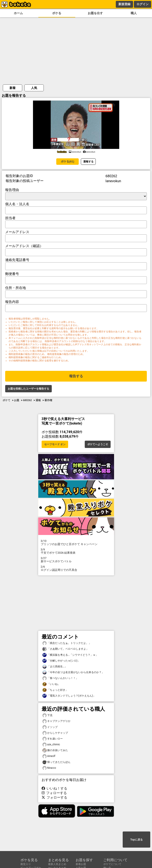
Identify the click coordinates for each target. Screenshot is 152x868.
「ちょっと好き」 (55, 690)
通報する (88, 161)
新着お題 (81, 864)
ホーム (18, 13)
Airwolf (49, 756)
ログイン (143, 4)
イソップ (50, 727)
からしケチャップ (55, 733)
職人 (134, 13)
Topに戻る (136, 840)
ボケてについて (112, 864)
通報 (38, 400)
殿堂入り (26, 864)
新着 (13, 88)
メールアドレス (17, 232)
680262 (27, 400)
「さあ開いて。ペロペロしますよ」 (66, 649)
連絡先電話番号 (17, 260)
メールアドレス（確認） (24, 246)
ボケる (57, 13)
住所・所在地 (16, 288)
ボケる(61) (67, 161)
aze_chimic (51, 745)
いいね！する (55, 788)
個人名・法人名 (17, 204)
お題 (17, 400)
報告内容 (12, 302)
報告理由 (12, 190)
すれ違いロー (53, 739)
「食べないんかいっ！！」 (60, 678)
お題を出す (95, 13)
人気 (34, 88)
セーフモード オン (55, 444)
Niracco (49, 768)
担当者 (10, 218)
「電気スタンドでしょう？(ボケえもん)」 (69, 696)
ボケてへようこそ (98, 444)
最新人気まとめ (57, 864)
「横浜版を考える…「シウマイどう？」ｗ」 (70, 655)
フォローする (54, 793)
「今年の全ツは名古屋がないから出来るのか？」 (73, 672)
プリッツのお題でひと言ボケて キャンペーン (76, 542)
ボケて (6, 400)
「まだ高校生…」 (55, 667)
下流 (47, 715)
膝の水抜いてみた (55, 750)
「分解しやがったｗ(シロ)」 (61, 661)
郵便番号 (12, 274)
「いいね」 (51, 684)
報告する (76, 376)
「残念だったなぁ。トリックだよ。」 (67, 643)
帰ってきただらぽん (56, 762)
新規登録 (124, 4)
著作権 (48, 400)
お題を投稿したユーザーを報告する (28, 389)
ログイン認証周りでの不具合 (76, 568)
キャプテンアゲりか (56, 721)
